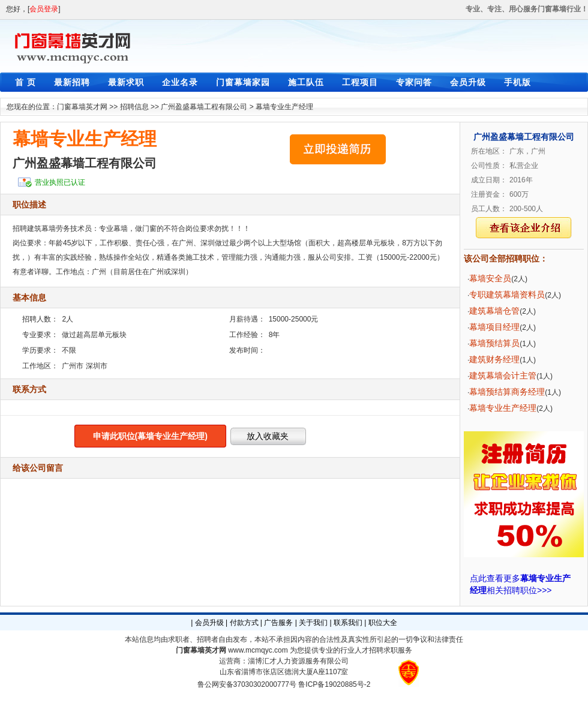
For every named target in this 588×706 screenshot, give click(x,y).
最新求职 (126, 82)
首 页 (25, 82)
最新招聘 (72, 82)
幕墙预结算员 (494, 343)
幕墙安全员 (490, 278)
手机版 (517, 82)
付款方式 (244, 623)
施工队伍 (306, 82)
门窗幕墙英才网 (82, 107)
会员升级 (468, 82)
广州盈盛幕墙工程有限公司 (204, 107)
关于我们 (313, 623)
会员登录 (44, 9)
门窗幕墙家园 (243, 82)
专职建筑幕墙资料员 (507, 295)
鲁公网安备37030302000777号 (247, 684)
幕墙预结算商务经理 (507, 392)
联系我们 (348, 623)
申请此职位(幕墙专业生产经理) (150, 436)
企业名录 (180, 82)
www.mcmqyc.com (258, 650)
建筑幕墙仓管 (494, 311)
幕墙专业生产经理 (284, 107)
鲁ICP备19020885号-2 (334, 684)
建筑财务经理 (494, 359)
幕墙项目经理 (494, 327)
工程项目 (360, 82)
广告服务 (278, 623)
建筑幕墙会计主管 (503, 375)
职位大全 (383, 623)
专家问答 (414, 82)
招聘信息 (134, 107)
